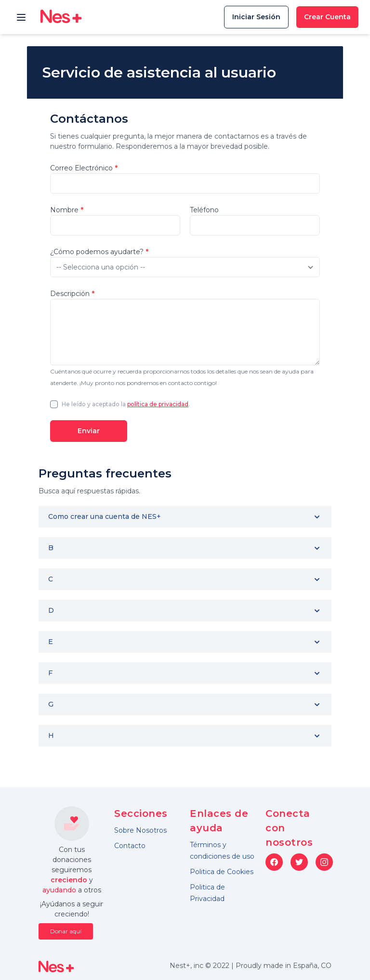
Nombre (67, 210)
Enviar (89, 431)
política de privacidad (158, 404)
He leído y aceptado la (94, 404)
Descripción (72, 294)
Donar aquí (66, 931)
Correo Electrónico (84, 168)
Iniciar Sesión (256, 17)
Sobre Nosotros (140, 830)
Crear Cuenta (327, 17)
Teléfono (204, 210)
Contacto (130, 846)
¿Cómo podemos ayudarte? (99, 252)
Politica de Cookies (222, 872)
